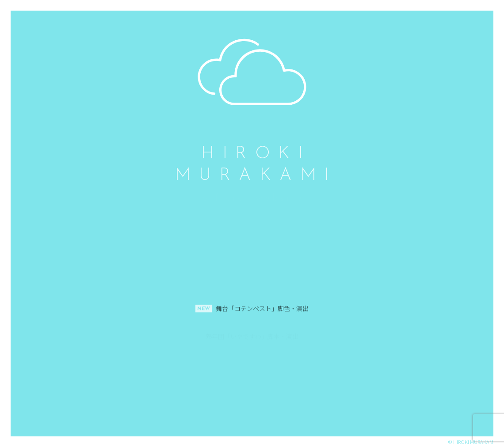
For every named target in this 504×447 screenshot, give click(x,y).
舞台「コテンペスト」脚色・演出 (262, 337)
